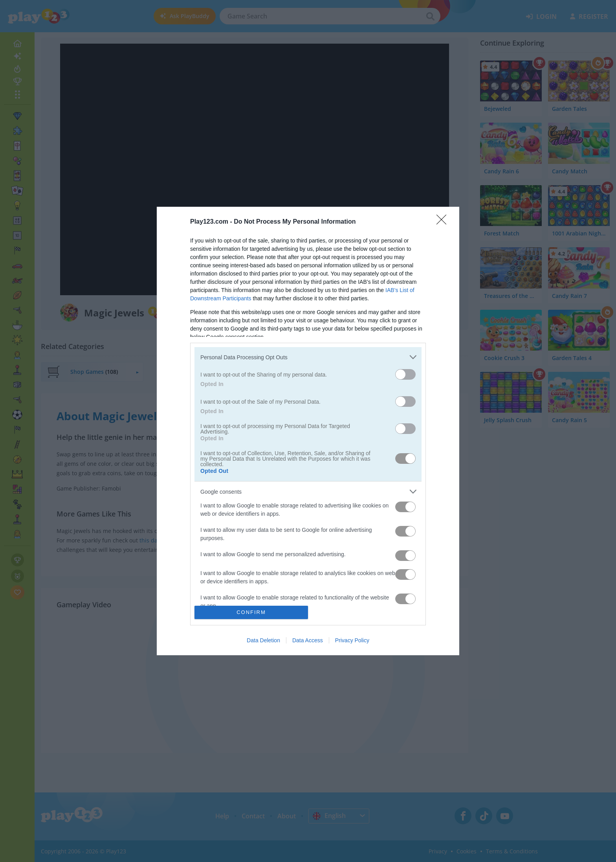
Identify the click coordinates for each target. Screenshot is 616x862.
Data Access (308, 640)
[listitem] (308, 357)
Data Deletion (263, 640)
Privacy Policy (352, 640)
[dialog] (308, 431)
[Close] (444, 222)
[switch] (405, 374)
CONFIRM (251, 612)
